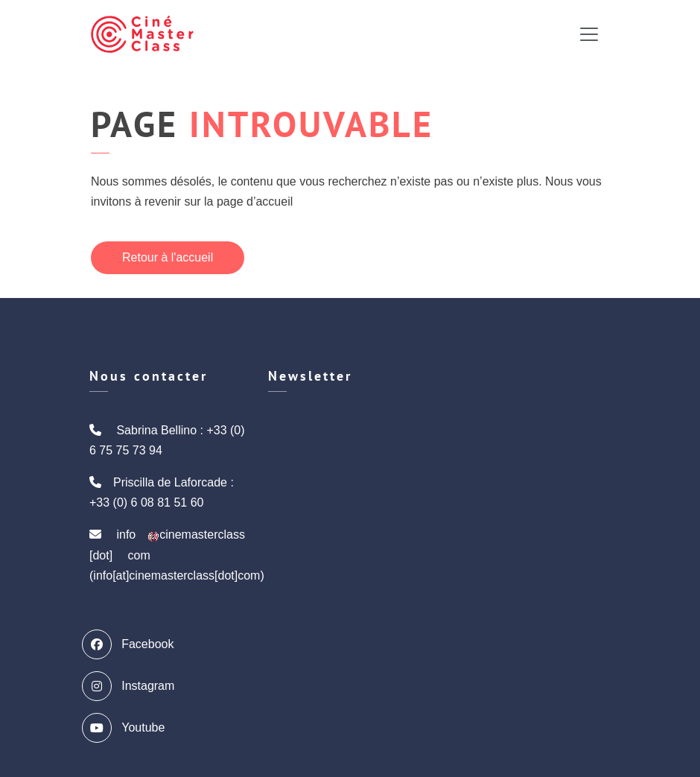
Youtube (127, 728)
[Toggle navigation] (589, 34)
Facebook (131, 644)
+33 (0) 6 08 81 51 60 (146, 502)
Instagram (132, 686)
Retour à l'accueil (168, 257)
